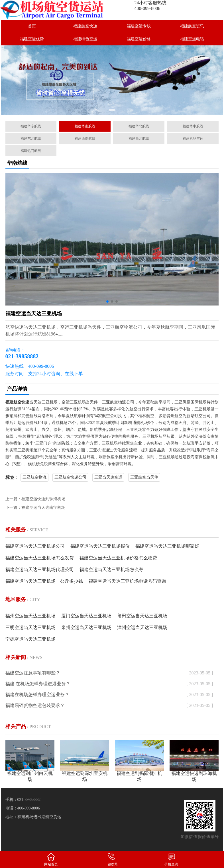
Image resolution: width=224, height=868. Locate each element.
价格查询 (171, 859)
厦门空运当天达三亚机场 (86, 616)
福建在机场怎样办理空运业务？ (37, 695)
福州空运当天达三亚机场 (30, 616)
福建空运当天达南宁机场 (43, 508)
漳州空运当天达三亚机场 (142, 627)
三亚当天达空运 (108, 477)
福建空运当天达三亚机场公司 (35, 546)
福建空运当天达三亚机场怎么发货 (40, 558)
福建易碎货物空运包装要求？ (35, 705)
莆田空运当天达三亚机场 (142, 616)
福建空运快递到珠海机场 (43, 499)
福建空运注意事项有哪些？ (33, 673)
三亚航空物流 (34, 477)
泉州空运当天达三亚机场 (86, 627)
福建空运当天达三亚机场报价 (100, 546)
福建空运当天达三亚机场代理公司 (40, 569)
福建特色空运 (85, 39)
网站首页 (51, 859)
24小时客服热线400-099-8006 (150, 6)
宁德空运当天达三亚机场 (30, 639)
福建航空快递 (85, 26)
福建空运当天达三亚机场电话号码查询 (127, 581)
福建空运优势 (32, 39)
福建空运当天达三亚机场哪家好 (167, 546)
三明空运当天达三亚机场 (30, 627)
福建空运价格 (139, 39)
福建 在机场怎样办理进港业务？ (38, 684)
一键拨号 (111, 859)
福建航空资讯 (192, 26)
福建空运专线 (139, 26)
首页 (32, 26)
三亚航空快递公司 (70, 477)
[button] (112, 110)
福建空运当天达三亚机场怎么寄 (111, 569)
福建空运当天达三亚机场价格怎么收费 (118, 558)
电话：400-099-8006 (23, 808)
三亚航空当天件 (144, 477)
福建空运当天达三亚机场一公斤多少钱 (44, 581)
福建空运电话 (192, 39)
